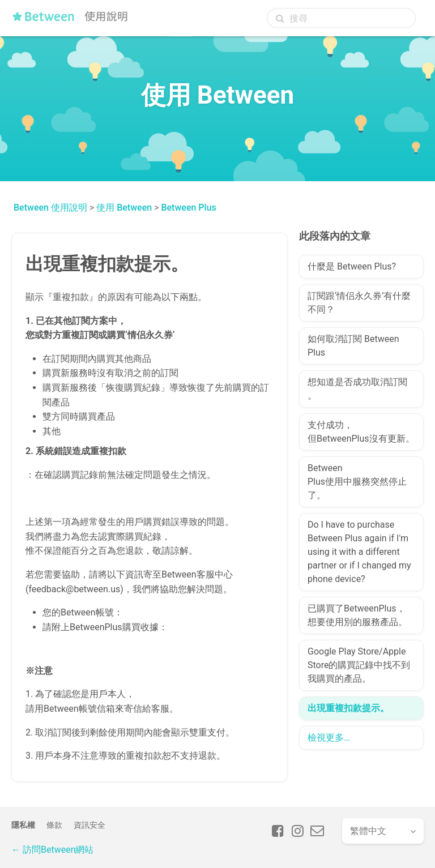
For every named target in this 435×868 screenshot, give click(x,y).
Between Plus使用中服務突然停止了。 (357, 482)
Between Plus (188, 208)
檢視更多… (329, 737)
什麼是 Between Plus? (352, 266)
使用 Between (124, 208)
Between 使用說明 (50, 208)
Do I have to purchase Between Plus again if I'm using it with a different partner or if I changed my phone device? (359, 552)
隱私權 (23, 825)
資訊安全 (89, 825)
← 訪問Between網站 (52, 850)
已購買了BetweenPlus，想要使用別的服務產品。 (357, 615)
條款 (54, 825)
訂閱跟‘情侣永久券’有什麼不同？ (359, 303)
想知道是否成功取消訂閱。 (357, 389)
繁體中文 (368, 831)
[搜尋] (341, 18)
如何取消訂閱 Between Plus (353, 346)
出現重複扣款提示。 (348, 708)
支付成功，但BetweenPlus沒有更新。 (361, 432)
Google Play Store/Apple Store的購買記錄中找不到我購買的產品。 (359, 665)
